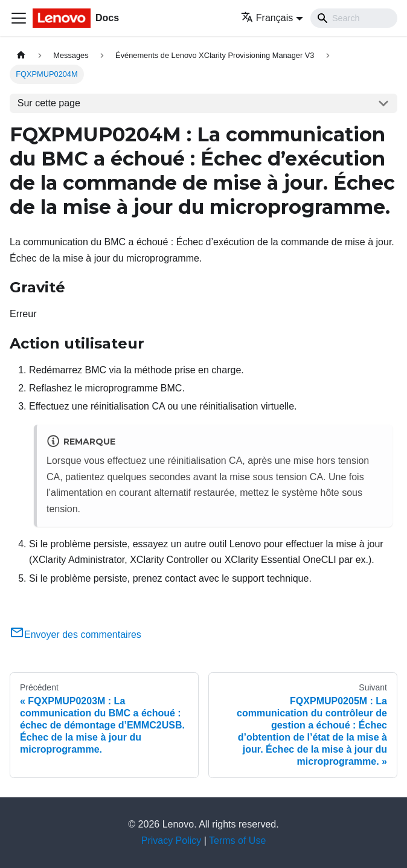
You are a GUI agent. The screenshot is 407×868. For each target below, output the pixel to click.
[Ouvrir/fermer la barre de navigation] (19, 18)
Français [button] (267, 18)
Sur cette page (49, 103)
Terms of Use (237, 841)
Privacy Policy (171, 841)
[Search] (354, 18)
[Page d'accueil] (21, 55)
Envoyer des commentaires (75, 635)
